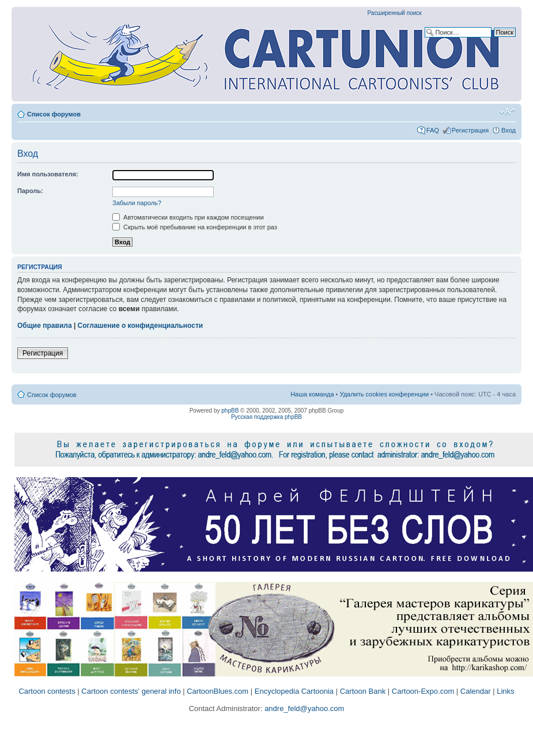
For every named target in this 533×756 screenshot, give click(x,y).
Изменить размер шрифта (507, 112)
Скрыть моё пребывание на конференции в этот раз (195, 227)
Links (505, 691)
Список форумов (54, 114)
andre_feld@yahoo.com (304, 708)
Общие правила (45, 326)
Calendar (476, 691)
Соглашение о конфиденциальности (141, 326)
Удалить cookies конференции (385, 394)
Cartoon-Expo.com (423, 691)
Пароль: (30, 191)
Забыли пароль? (137, 203)
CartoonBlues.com (218, 691)
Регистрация (470, 130)
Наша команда (312, 394)
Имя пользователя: (48, 174)
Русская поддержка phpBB (266, 417)
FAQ (433, 130)
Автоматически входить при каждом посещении (188, 217)
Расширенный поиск (395, 13)
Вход (509, 130)
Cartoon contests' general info (131, 691)
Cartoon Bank (363, 691)
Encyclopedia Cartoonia (294, 691)
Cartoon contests (47, 691)
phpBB (230, 411)
